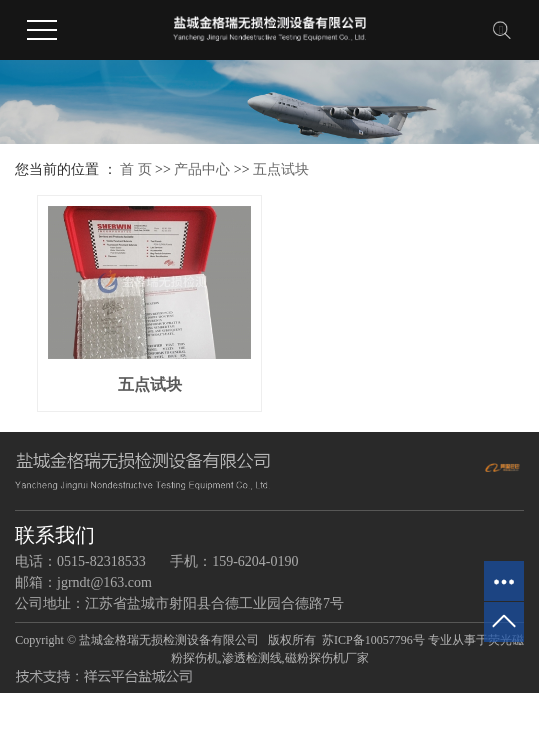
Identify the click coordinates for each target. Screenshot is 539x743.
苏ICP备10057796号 (373, 640)
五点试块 (281, 169)
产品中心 (202, 169)
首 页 (136, 169)
